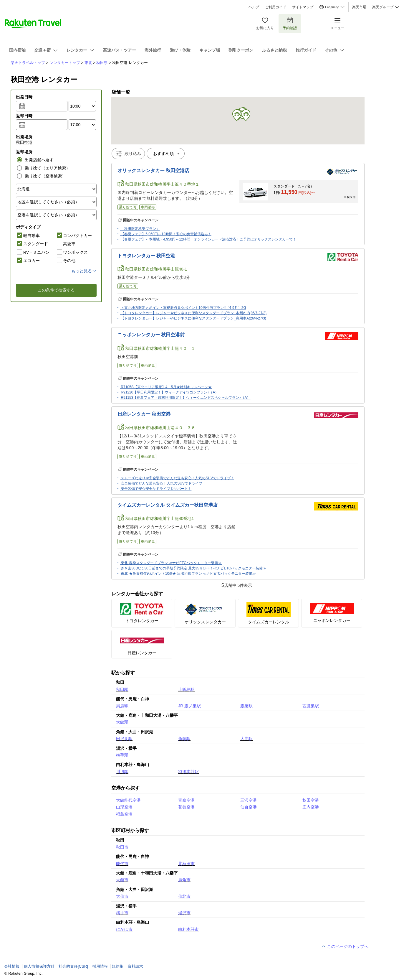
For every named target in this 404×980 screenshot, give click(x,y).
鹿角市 (184, 880)
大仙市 (122, 896)
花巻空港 (186, 807)
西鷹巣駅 (311, 706)
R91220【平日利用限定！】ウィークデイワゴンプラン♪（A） (170, 392)
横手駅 (122, 755)
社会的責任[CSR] (73, 966)
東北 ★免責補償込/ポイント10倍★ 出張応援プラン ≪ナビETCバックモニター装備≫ (188, 574)
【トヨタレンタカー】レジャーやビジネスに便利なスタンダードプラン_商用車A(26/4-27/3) (193, 318)
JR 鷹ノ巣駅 (189, 706)
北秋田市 (186, 864)
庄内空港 (311, 807)
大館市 (122, 880)
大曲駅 (246, 739)
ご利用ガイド (276, 7)
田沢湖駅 (124, 739)
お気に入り (265, 23)
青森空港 (186, 800)
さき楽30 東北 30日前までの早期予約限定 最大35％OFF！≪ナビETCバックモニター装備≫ (193, 568)
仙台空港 (249, 807)
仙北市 (184, 896)
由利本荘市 (188, 929)
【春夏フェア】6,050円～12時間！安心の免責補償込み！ (166, 234)
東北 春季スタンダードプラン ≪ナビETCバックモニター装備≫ (171, 563)
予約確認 (290, 23)
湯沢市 (184, 913)
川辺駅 (122, 772)
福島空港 (124, 814)
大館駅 (122, 722)
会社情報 (12, 966)
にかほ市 (124, 929)
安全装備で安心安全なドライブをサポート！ (156, 489)
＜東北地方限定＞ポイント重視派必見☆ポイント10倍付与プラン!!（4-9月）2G (183, 308)
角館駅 (184, 739)
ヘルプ (254, 7)
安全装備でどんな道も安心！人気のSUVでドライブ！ (163, 483)
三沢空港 (249, 800)
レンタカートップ (65, 63)
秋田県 (102, 63)
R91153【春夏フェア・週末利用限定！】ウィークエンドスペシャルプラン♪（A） (186, 398)
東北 (88, 63)
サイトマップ (303, 7)
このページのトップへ (345, 946)
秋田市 (122, 847)
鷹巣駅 (246, 706)
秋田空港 (311, 800)
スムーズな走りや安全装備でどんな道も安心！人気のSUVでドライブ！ (177, 478)
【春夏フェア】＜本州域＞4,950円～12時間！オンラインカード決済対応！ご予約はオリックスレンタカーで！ (208, 239)
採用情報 (100, 966)
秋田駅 (122, 689)
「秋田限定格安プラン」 (140, 229)
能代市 (122, 864)
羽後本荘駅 (188, 772)
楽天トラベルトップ (28, 63)
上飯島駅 (186, 689)
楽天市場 (359, 7)
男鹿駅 (122, 706)
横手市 (122, 913)
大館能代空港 (128, 800)
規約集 (118, 966)
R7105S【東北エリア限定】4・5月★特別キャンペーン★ (166, 387)
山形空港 (124, 807)
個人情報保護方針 (39, 966)
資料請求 (135, 966)
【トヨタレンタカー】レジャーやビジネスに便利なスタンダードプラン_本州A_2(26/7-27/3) (194, 313)
